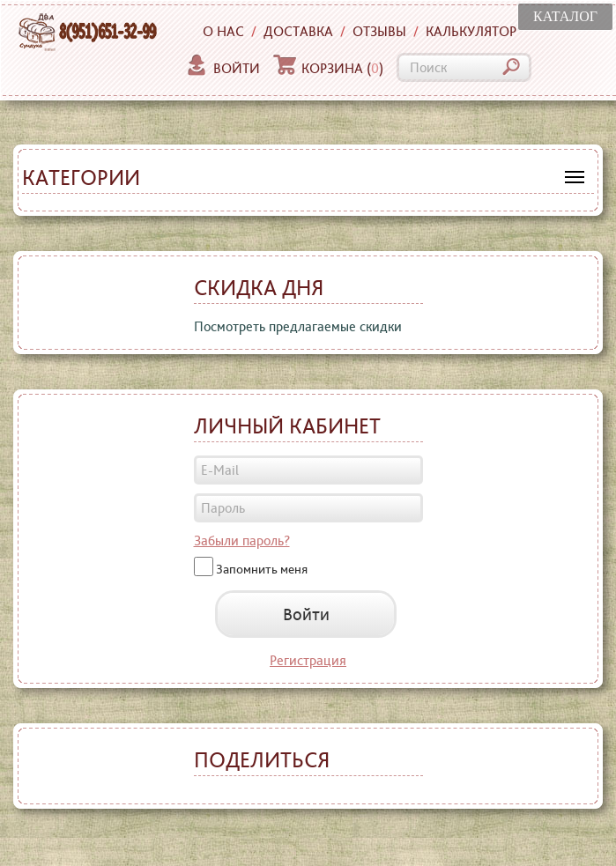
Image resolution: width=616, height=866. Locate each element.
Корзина (328, 68)
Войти (223, 68)
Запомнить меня (262, 568)
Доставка (298, 31)
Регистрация (308, 660)
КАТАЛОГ (565, 16)
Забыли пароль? (242, 540)
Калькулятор (471, 31)
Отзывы (379, 31)
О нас (223, 31)
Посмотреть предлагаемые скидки (298, 326)
